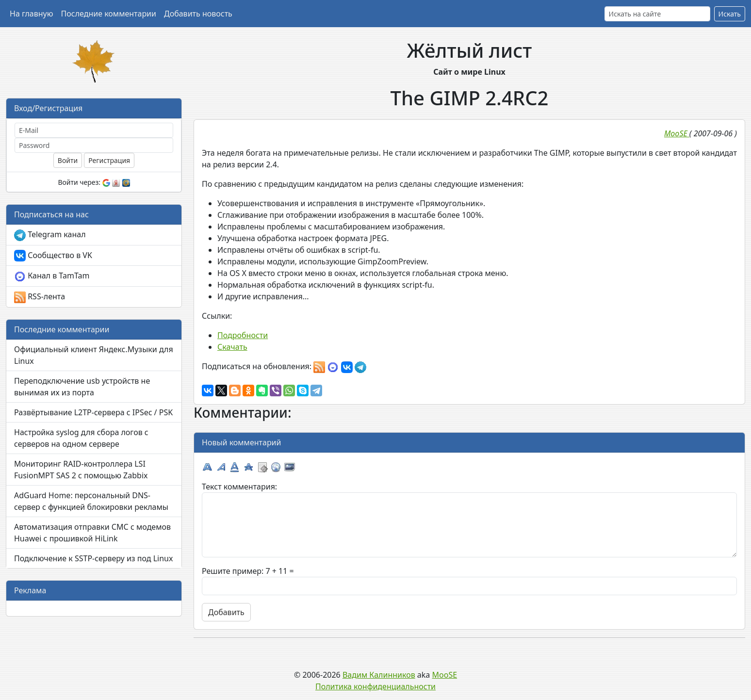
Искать (730, 14)
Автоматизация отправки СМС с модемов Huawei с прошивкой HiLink (92, 533)
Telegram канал (50, 235)
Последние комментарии (109, 14)
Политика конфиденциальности (375, 686)
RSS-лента (40, 297)
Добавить (226, 612)
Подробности (243, 335)
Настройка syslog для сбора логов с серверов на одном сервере (81, 438)
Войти (68, 160)
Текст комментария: (239, 487)
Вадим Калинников (379, 675)
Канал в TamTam (52, 276)
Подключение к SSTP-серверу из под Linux (93, 558)
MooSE (445, 675)
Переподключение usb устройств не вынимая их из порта (82, 387)
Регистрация (109, 160)
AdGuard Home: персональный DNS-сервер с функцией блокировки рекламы (91, 501)
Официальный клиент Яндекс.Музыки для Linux (94, 355)
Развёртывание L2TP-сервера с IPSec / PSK (93, 412)
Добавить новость (198, 14)
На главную (32, 14)
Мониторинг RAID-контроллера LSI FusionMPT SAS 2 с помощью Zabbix (81, 470)
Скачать (232, 347)
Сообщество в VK (53, 256)
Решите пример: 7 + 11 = (248, 571)
